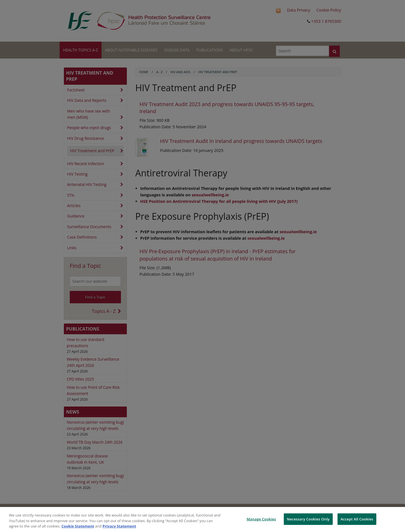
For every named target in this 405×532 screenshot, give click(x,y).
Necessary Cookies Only (308, 519)
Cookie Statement (78, 526)
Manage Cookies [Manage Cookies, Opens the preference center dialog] (261, 519)
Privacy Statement (119, 526)
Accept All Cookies (357, 519)
